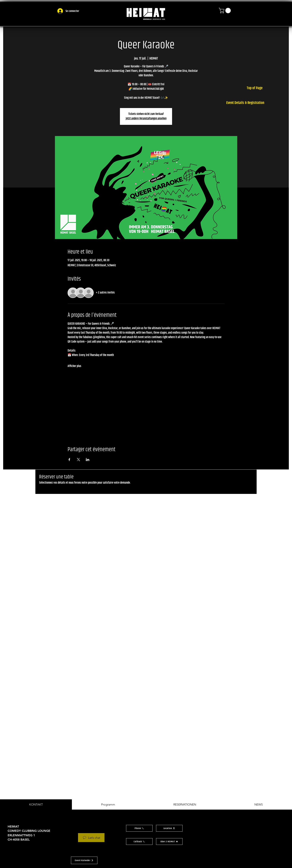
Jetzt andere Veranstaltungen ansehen (146, 119)
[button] (225, 11)
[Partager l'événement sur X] (78, 460)
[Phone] (139, 828)
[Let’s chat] (91, 838)
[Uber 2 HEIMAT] (169, 842)
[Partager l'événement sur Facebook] (69, 460)
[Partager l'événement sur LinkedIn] (88, 460)
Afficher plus (74, 366)
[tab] (36, 804)
